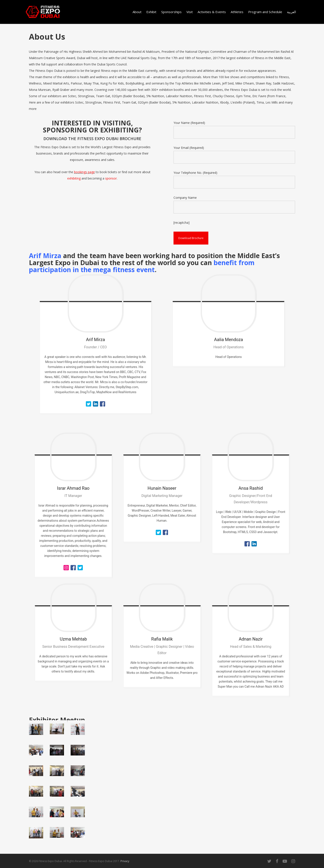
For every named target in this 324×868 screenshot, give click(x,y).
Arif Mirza (45, 256)
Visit (190, 12)
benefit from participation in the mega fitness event (142, 266)
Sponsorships (171, 12)
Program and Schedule (265, 12)
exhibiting (74, 178)
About (137, 12)
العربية (291, 12)
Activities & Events (212, 12)
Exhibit (151, 12)
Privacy (125, 861)
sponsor (111, 178)
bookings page (84, 172)
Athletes (237, 12)
